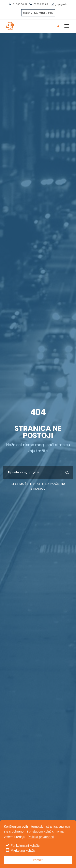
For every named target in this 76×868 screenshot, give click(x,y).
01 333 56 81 (20, 4)
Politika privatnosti (41, 837)
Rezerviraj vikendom (38, 13)
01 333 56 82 (41, 4)
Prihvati (38, 860)
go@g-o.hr (61, 4)
